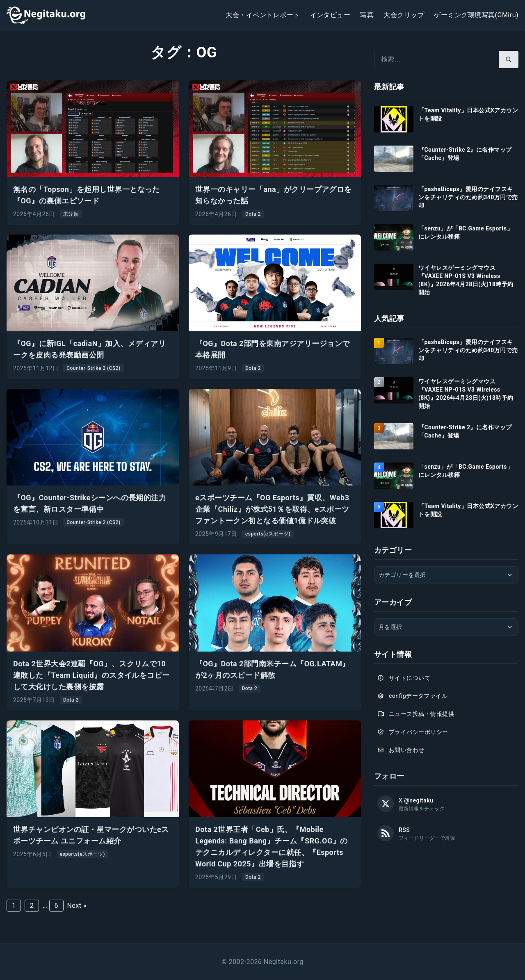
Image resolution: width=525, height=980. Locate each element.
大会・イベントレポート (263, 15)
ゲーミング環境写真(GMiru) (476, 15)
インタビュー (330, 15)
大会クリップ (404, 15)
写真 (367, 15)
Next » (76, 906)
